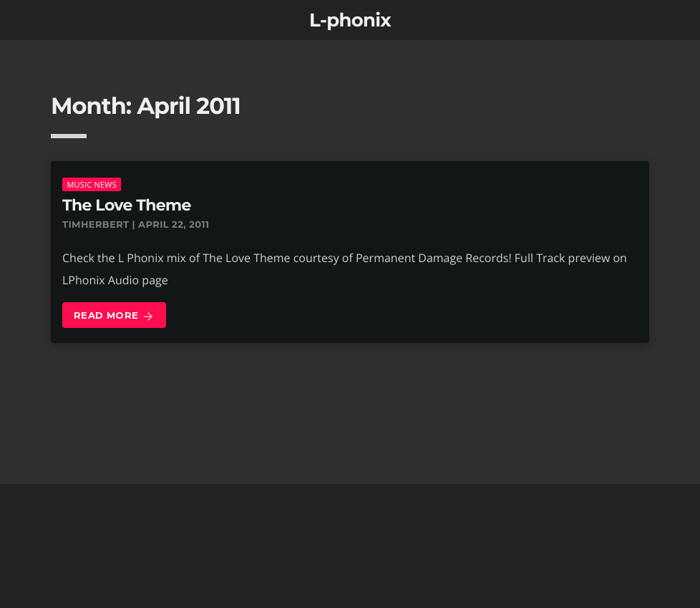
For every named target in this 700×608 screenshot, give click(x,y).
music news (92, 184)
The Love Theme (127, 205)
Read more (114, 316)
